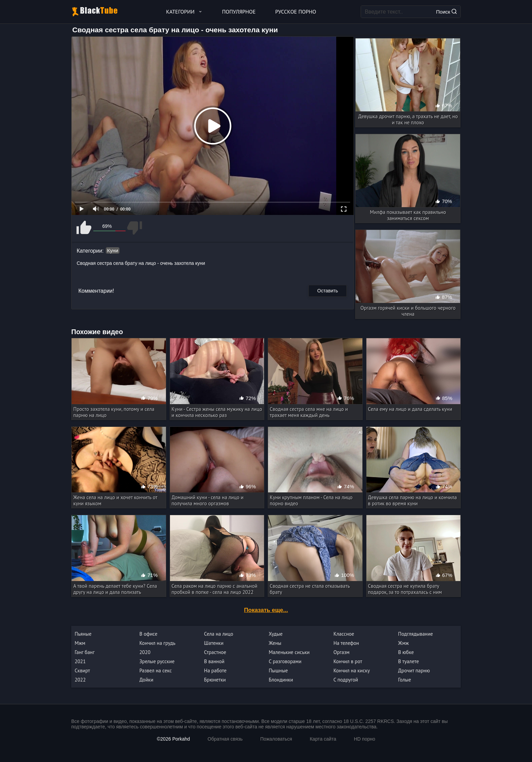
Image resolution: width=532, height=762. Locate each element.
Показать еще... (266, 610)
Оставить (328, 291)
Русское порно (296, 12)
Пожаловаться (276, 739)
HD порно (365, 739)
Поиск (446, 12)
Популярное (239, 12)
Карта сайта (323, 739)
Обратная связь (225, 739)
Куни (113, 250)
